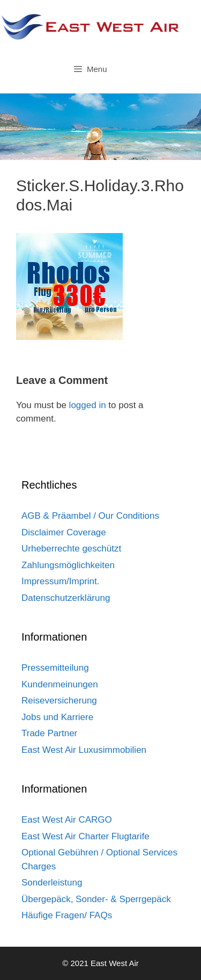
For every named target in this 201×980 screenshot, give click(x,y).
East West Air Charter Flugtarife (85, 836)
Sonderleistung (52, 883)
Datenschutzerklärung (66, 598)
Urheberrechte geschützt (71, 549)
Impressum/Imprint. (60, 581)
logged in (88, 405)
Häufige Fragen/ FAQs (67, 915)
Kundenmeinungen (60, 684)
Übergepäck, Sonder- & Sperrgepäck (96, 899)
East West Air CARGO (67, 820)
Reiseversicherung (59, 700)
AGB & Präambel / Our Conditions (90, 516)
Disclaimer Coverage (64, 532)
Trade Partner (49, 733)
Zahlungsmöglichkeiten (68, 565)
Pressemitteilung (55, 668)
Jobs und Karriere (57, 717)
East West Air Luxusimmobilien (84, 750)
